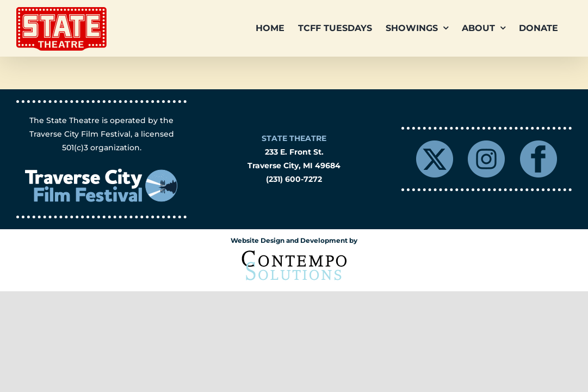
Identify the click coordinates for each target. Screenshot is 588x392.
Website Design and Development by (294, 240)
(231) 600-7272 (294, 179)
